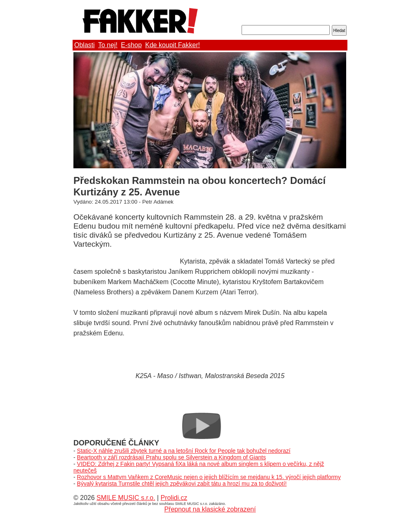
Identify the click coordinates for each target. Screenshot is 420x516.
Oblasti (84, 45)
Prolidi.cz (174, 498)
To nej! (108, 45)
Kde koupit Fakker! (172, 45)
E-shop (131, 45)
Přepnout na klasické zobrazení (210, 509)
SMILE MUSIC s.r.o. (126, 498)
